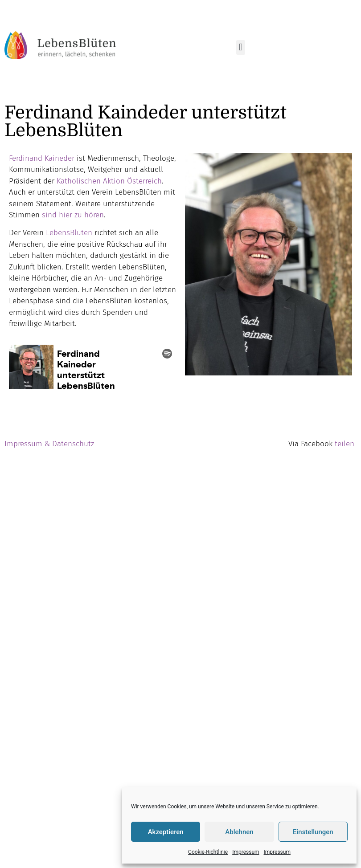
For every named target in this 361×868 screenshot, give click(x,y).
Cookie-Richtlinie (208, 852)
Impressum (246, 852)
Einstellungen (313, 832)
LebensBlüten (69, 233)
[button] (240, 47)
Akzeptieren (166, 832)
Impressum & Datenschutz (49, 444)
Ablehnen (239, 832)
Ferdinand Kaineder (42, 158)
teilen (345, 444)
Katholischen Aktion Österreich (108, 181)
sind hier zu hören (73, 215)
